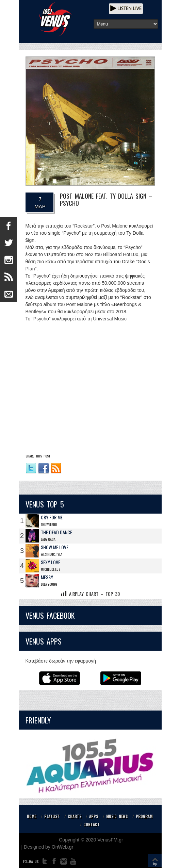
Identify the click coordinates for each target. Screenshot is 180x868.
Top (155, 864)
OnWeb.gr (63, 847)
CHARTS (75, 816)
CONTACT (92, 824)
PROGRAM (144, 816)
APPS (94, 816)
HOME (31, 816)
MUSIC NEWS (117, 816)
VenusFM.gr (110, 840)
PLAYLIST (52, 816)
